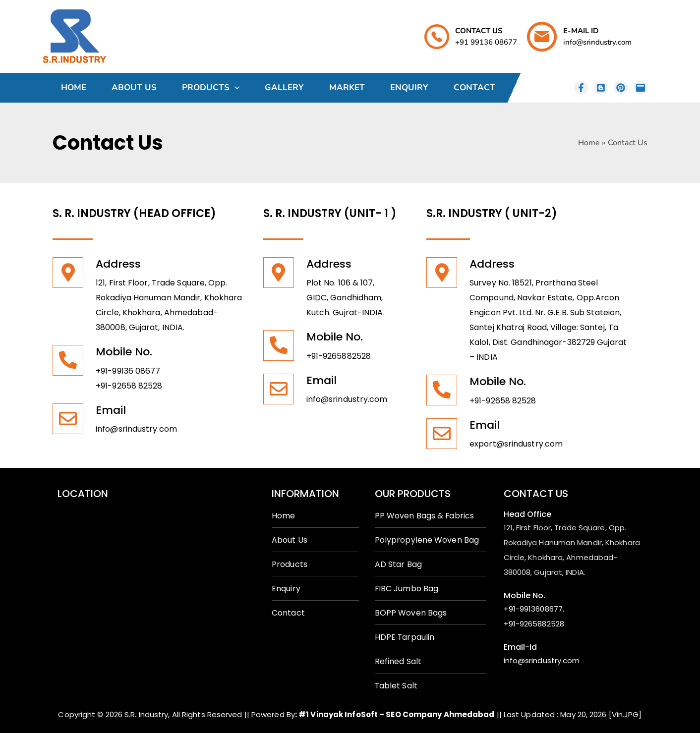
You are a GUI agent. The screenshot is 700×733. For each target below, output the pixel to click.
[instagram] (581, 88)
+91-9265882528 (339, 356)
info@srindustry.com (136, 429)
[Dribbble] (621, 88)
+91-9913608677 (533, 609)
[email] (641, 88)
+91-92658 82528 (129, 386)
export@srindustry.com (516, 444)
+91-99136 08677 (128, 371)
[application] (234, 88)
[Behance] (601, 88)
